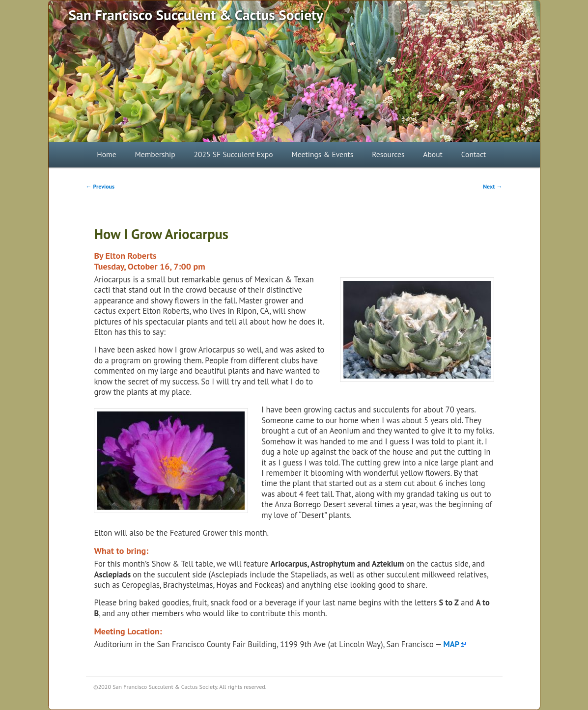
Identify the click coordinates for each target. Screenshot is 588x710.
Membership (155, 154)
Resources (388, 154)
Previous (100, 186)
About (433, 154)
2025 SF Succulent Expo (234, 154)
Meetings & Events (322, 154)
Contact (474, 154)
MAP (452, 644)
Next (492, 186)
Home (106, 154)
